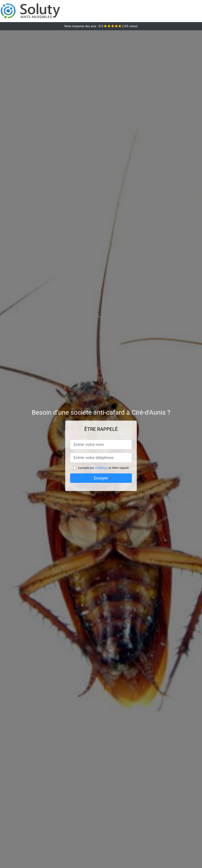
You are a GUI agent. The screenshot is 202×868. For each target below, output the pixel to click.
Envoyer (101, 478)
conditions (101, 468)
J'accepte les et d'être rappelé (103, 468)
